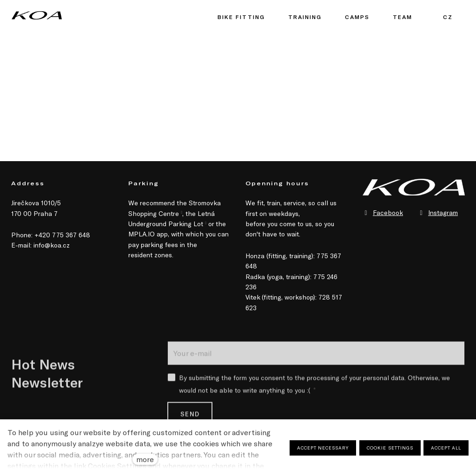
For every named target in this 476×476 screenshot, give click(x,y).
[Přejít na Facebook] (383, 213)
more (145, 459)
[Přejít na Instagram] (438, 213)
